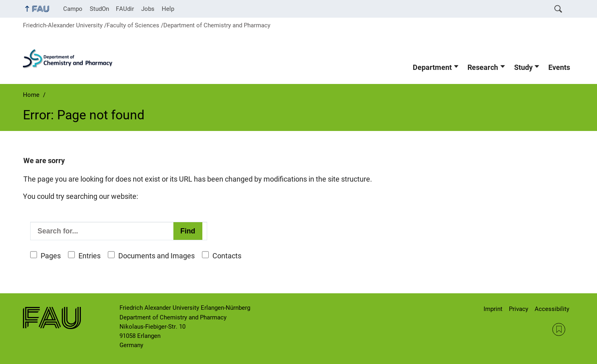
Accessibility (552, 309)
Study (523, 67)
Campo (73, 9)
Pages (51, 256)
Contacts (227, 256)
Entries (90, 256)
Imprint (493, 309)
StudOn (99, 9)
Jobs (148, 9)
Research (483, 67)
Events (559, 67)
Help (168, 9)
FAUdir (125, 9)
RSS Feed (559, 329)
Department (432, 67)
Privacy (519, 309)
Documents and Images (156, 256)
